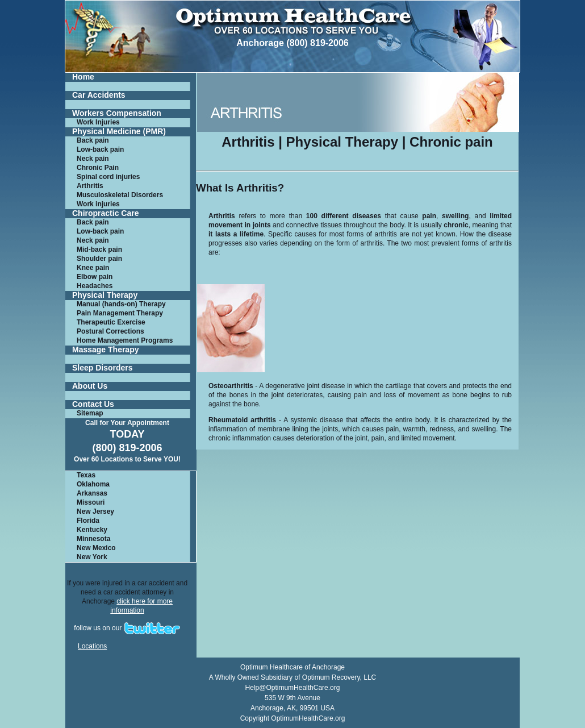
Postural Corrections (110, 331)
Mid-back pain (99, 249)
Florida (88, 521)
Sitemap (90, 413)
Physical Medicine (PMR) (119, 132)
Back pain (93, 140)
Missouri (91, 502)
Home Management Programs (125, 340)
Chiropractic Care (105, 213)
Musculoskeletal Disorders (120, 195)
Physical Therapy (105, 295)
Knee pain (93, 268)
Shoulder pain (99, 259)
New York (92, 557)
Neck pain (93, 159)
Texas (86, 475)
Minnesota (93, 539)
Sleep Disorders (103, 368)
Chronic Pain (98, 168)
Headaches (95, 286)
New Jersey (95, 511)
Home (83, 77)
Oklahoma (93, 484)
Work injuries (98, 204)
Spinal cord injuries (108, 177)
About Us (90, 386)
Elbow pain (95, 277)
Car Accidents (99, 95)
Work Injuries (98, 122)
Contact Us (93, 404)
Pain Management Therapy (120, 313)
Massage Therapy (106, 350)
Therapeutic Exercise (111, 322)
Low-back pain (100, 149)
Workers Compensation (117, 113)
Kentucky (92, 530)
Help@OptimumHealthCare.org (293, 688)
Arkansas (92, 493)
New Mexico (96, 548)
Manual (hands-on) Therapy (121, 304)
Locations (92, 646)
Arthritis (90, 186)
